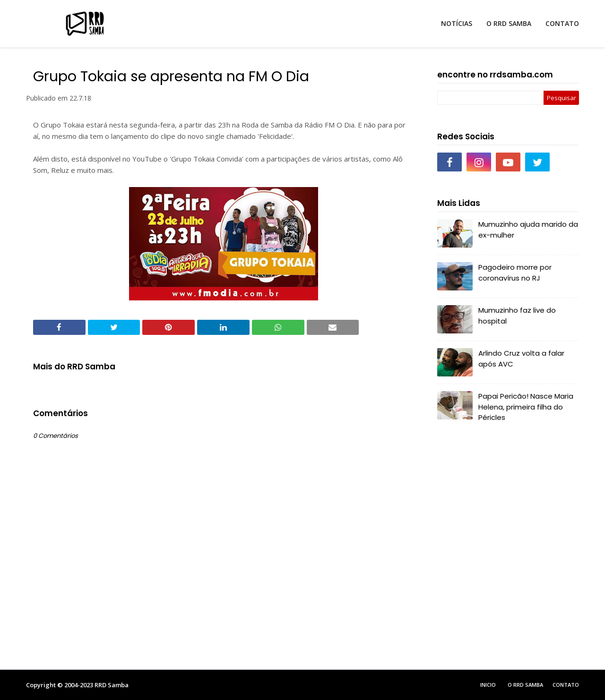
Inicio (488, 685)
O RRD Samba (525, 685)
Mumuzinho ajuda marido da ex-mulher (528, 230)
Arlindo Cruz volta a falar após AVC (521, 359)
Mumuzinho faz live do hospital (517, 316)
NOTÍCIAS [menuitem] (457, 23)
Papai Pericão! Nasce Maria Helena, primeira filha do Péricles (526, 407)
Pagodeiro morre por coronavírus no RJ (515, 273)
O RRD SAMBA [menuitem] (509, 23)
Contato (566, 685)
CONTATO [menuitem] (562, 23)
